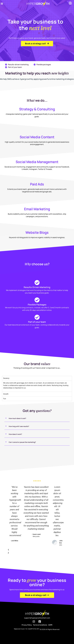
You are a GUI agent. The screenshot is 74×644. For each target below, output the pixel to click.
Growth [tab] (6, 394)
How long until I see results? (19, 426)
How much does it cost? (17, 418)
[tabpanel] (37, 386)
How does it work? (15, 434)
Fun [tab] (5, 399)
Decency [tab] (6, 378)
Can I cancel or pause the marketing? (22, 442)
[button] (2, 4)
